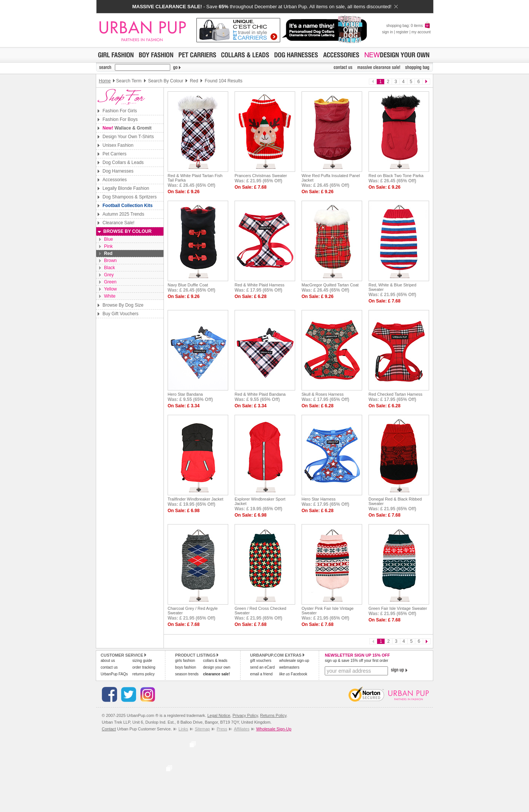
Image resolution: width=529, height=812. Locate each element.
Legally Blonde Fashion (126, 188)
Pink (108, 246)
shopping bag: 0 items (408, 26)
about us (108, 661)
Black (109, 268)
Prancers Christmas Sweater (261, 176)
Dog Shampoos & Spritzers (130, 197)
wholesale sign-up (294, 661)
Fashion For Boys (120, 119)
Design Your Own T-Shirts (128, 137)
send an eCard (263, 667)
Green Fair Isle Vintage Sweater (398, 608)
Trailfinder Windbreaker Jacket (195, 499)
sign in (387, 32)
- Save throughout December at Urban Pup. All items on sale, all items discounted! (265, 7)
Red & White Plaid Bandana (260, 394)
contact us (109, 667)
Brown (110, 261)
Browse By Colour (127, 231)
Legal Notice (219, 715)
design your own (217, 667)
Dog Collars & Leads (123, 162)
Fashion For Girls (120, 111)
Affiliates (241, 729)
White (110, 296)
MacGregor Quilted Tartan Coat (330, 285)
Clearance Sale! (118, 223)
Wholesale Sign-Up (274, 729)
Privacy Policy (245, 715)
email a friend (262, 674)
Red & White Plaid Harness (259, 285)
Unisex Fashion (118, 145)
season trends (187, 674)
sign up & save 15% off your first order (356, 661)
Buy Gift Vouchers (120, 314)
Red (108, 253)
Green (110, 282)
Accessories (115, 180)
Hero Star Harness (319, 499)
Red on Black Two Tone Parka (396, 176)
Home (105, 81)
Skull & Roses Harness (323, 394)
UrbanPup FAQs (114, 674)
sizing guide (142, 661)
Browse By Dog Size (123, 305)
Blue (108, 239)
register (402, 32)
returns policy (143, 674)
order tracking (144, 667)
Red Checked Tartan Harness (395, 394)
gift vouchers (261, 661)
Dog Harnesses (118, 171)
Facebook (293, 674)
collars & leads (215, 661)
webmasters (289, 667)
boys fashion (186, 667)
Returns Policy (273, 715)
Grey (109, 275)
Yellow (110, 289)
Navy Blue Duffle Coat (188, 285)
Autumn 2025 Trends (123, 214)
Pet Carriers (114, 154)
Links (183, 729)
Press (222, 729)
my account (421, 32)
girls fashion (185, 661)
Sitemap (202, 729)
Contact (109, 729)
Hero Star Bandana (185, 394)
